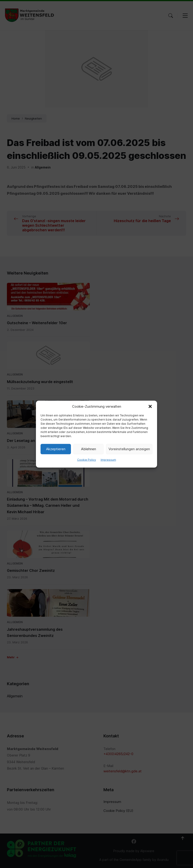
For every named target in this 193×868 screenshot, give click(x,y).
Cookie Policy (87, 460)
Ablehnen (89, 449)
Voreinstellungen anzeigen (129, 449)
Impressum (108, 460)
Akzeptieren (56, 449)
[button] (150, 406)
